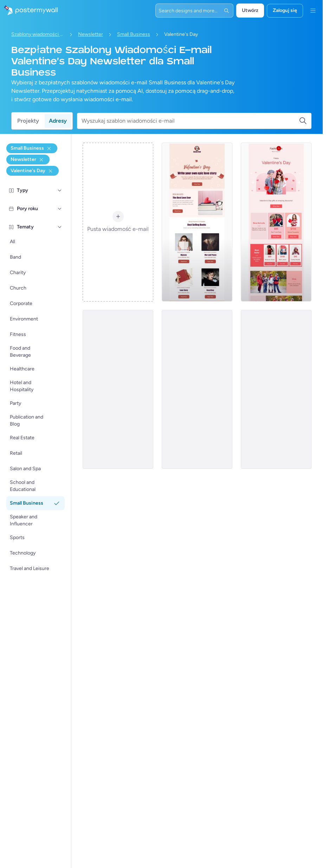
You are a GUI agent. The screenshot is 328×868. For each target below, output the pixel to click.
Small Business (134, 34)
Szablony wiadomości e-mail (38, 34)
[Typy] (60, 190)
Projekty (28, 121)
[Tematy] (60, 227)
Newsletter (91, 34)
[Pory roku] (60, 209)
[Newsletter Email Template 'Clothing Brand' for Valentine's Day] (276, 222)
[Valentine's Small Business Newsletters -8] (197, 389)
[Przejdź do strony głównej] (29, 11)
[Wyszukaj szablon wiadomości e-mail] (190, 121)
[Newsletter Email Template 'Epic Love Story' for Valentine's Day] (197, 222)
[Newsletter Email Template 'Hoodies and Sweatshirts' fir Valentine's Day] (276, 389)
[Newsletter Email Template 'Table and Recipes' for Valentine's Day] (118, 389)
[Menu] (313, 11)
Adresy (58, 121)
